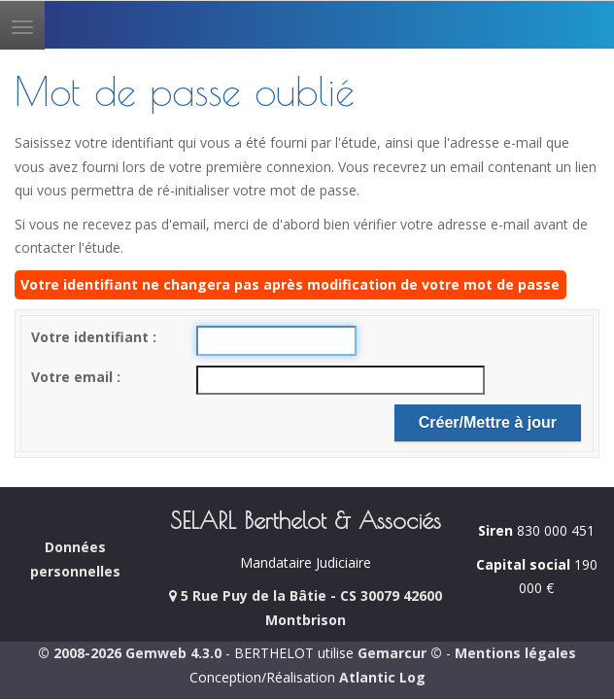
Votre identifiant (92, 337)
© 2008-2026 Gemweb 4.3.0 (130, 653)
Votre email (74, 377)
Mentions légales (515, 653)
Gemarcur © (400, 653)
